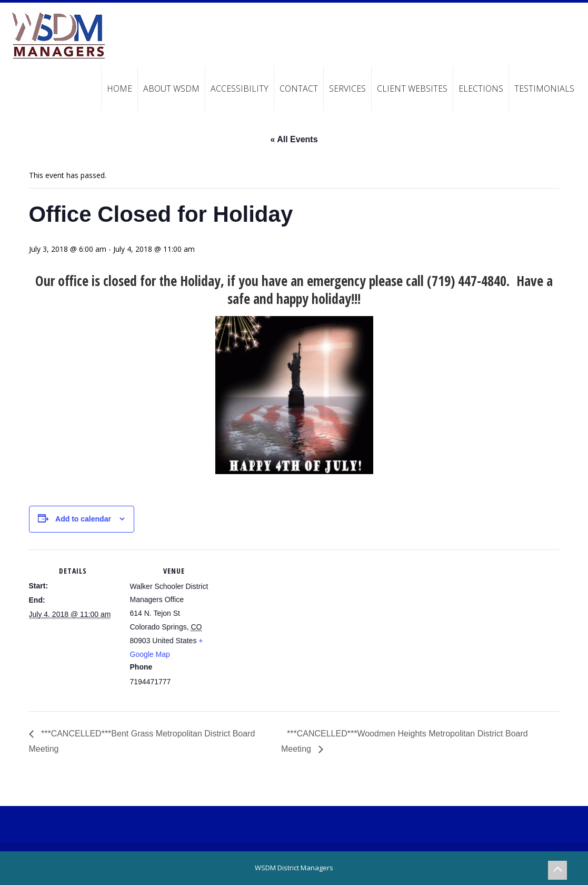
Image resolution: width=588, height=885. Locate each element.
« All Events (294, 139)
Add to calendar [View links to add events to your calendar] (83, 519)
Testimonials (544, 88)
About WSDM (171, 88)
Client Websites (412, 88)
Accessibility (240, 88)
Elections (481, 88)
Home (119, 88)
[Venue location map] (287, 622)
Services (347, 88)
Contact (299, 88)
